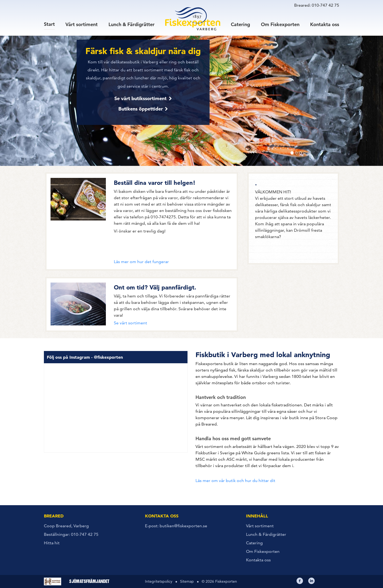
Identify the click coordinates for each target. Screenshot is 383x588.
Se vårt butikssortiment (140, 98)
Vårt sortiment (82, 24)
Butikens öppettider (141, 109)
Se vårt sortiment (130, 323)
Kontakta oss (325, 24)
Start (49, 24)
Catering (240, 24)
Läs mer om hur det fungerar (141, 262)
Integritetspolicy (159, 581)
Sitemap (187, 581)
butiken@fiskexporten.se (183, 526)
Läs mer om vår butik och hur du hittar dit (235, 481)
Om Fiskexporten (280, 24)
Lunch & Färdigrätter (132, 24)
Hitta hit (52, 543)
